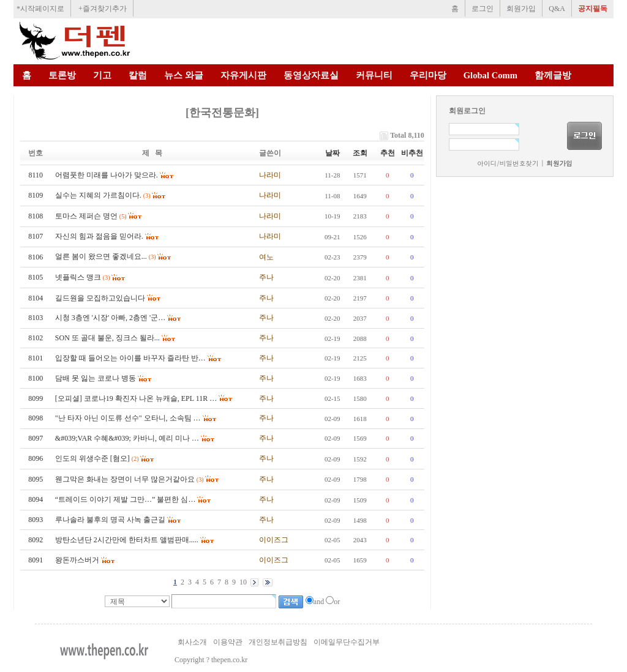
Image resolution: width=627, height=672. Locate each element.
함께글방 (553, 75)
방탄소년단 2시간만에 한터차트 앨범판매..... (127, 540)
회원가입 (521, 9)
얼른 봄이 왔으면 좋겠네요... (101, 256)
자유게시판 (243, 75)
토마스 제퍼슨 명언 (86, 216)
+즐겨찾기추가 (103, 9)
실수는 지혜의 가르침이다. (98, 195)
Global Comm (490, 75)
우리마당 (428, 75)
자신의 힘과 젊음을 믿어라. (99, 236)
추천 (388, 153)
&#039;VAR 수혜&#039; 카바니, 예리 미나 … (127, 438)
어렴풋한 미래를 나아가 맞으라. (107, 175)
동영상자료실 (311, 75)
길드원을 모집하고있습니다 (100, 298)
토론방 (62, 75)
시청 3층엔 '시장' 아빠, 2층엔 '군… (111, 318)
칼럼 (138, 75)
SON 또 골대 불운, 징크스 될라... (107, 338)
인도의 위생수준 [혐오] (92, 458)
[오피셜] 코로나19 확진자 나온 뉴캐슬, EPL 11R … (136, 398)
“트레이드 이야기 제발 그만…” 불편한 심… (126, 499)
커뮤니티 (374, 75)
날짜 (332, 153)
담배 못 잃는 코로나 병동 (96, 378)
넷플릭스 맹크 (78, 277)
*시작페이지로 (40, 9)
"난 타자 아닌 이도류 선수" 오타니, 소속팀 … (128, 418)
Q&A (557, 9)
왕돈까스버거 (77, 560)
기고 (102, 75)
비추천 (412, 153)
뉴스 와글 (184, 75)
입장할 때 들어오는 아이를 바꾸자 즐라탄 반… (130, 358)
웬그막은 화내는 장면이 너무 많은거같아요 (125, 479)
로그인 (482, 9)
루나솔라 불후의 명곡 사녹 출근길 (110, 520)
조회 (360, 153)
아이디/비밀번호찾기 (508, 163)
